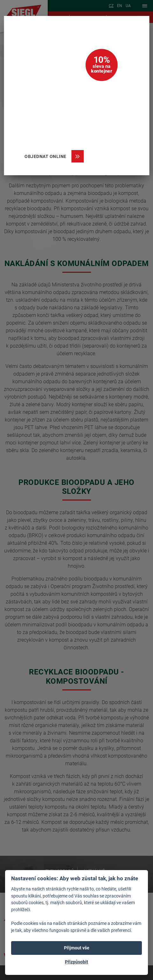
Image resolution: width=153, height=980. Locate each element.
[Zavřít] (136, 30)
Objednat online (48, 156)
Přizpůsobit (76, 962)
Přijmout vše (77, 948)
